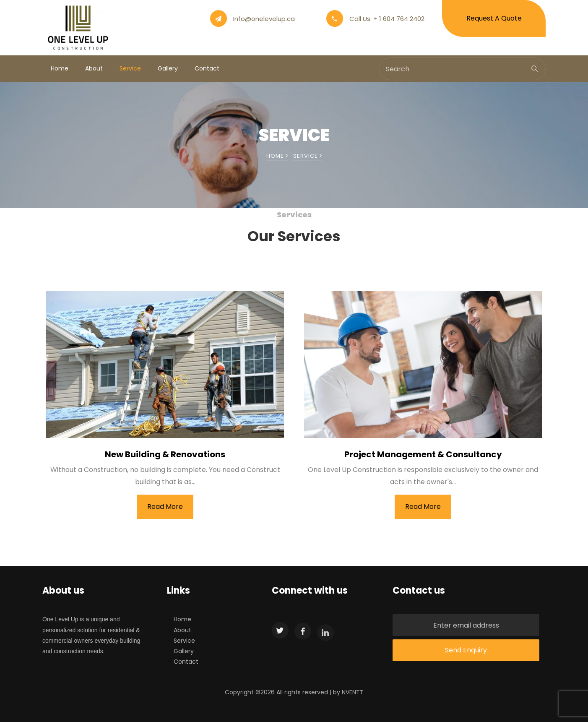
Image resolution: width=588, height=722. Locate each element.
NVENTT (353, 692)
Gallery (168, 68)
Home (60, 68)
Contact (207, 68)
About (94, 68)
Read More (165, 507)
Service (130, 68)
